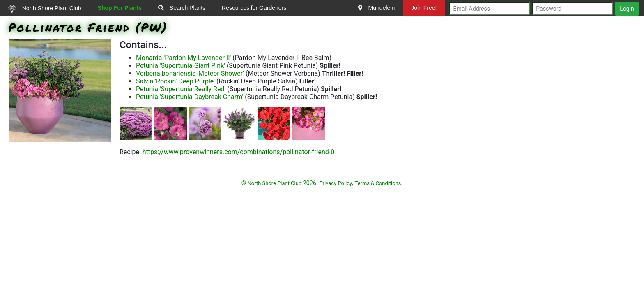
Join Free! (424, 8)
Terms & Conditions (378, 183)
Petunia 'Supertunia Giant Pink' (181, 66)
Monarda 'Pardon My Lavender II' (183, 58)
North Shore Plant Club (45, 9)
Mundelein (377, 8)
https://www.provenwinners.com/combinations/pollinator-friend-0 (238, 152)
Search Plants (182, 8)
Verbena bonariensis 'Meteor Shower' (190, 73)
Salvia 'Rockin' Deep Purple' (175, 81)
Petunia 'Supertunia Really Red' (181, 89)
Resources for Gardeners (254, 8)
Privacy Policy (336, 183)
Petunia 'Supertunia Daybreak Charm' (190, 97)
